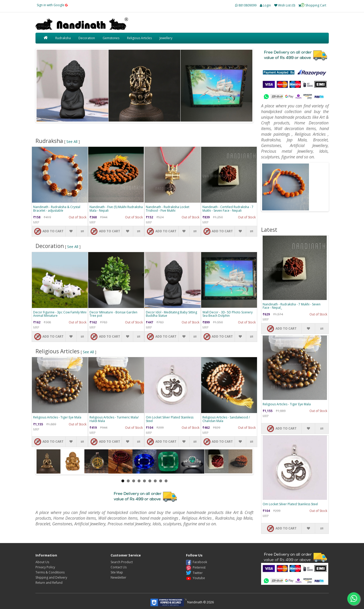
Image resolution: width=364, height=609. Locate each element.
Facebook (197, 562)
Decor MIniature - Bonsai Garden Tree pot (113, 314)
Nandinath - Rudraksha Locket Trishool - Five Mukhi (168, 209)
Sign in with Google (52, 5)
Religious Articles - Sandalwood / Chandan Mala (226, 419)
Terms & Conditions (50, 572)
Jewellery (166, 38)
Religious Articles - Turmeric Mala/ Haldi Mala (114, 419)
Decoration (87, 38)
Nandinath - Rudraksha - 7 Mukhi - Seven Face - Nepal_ (292, 306)
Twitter (194, 573)
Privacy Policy (45, 567)
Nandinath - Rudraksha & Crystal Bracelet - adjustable (57, 209)
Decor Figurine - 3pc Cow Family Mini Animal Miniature (60, 314)
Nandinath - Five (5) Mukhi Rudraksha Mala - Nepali (116, 209)
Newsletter (118, 577)
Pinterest (196, 567)
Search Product (122, 562)
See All (72, 141)
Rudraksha (63, 38)
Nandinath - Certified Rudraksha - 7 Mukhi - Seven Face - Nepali (228, 209)
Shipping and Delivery (51, 577)
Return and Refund (49, 583)
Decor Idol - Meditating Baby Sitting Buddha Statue (171, 314)
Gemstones (111, 38)
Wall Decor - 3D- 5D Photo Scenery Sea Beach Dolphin (228, 314)
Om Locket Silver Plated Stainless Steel (170, 419)
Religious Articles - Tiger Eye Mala (57, 417)
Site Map (117, 572)
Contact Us (119, 567)
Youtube (196, 578)
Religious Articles (139, 38)
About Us (42, 562)
